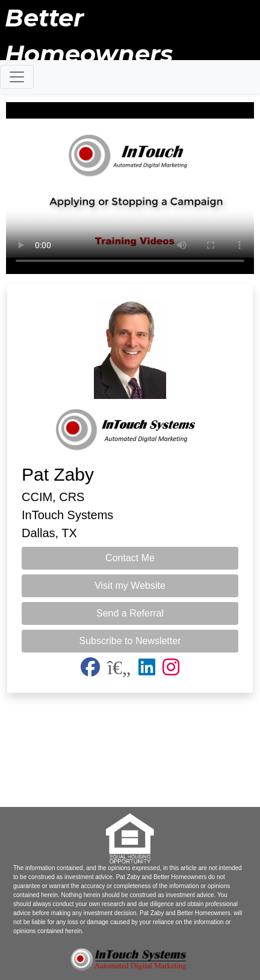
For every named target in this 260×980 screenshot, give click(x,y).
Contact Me (130, 558)
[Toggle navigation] (17, 77)
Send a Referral (130, 613)
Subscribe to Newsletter (130, 641)
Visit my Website (130, 586)
